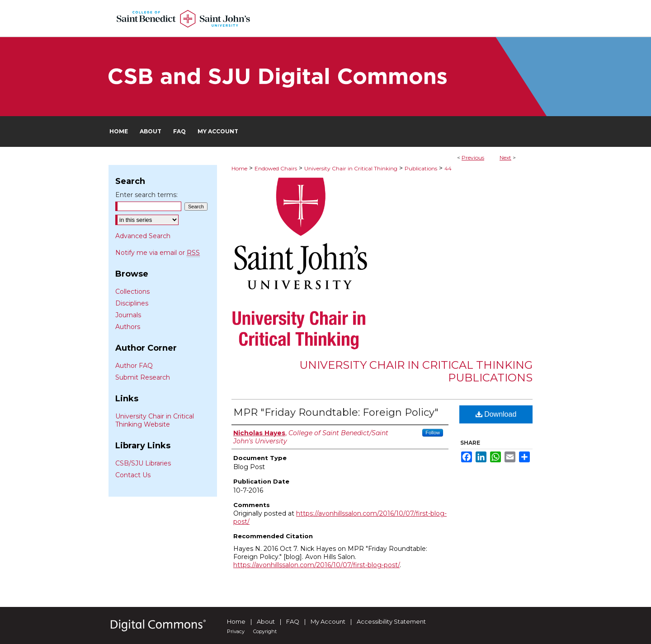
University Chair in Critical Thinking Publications (416, 371)
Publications (421, 168)
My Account (328, 621)
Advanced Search (143, 236)
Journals (128, 315)
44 (448, 168)
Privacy (236, 631)
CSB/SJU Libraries (143, 463)
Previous (473, 157)
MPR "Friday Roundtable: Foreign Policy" (336, 412)
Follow (433, 432)
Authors (128, 327)
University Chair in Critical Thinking (351, 168)
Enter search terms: (146, 195)
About (266, 621)
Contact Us (133, 475)
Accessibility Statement (391, 621)
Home (239, 168)
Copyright (265, 631)
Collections (132, 291)
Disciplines (132, 303)
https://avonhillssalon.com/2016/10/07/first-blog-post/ (316, 565)
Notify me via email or (158, 253)
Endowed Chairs (276, 168)
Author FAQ (134, 366)
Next (505, 157)
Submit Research (143, 377)
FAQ (293, 621)
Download (496, 414)
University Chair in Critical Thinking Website (155, 420)
